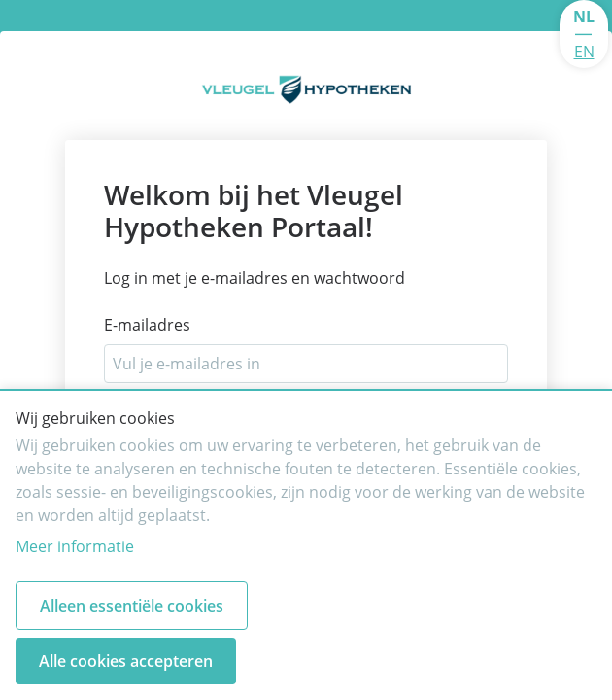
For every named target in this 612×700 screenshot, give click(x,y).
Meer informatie (75, 546)
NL (584, 17)
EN (584, 52)
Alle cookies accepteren (126, 661)
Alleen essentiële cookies (132, 606)
